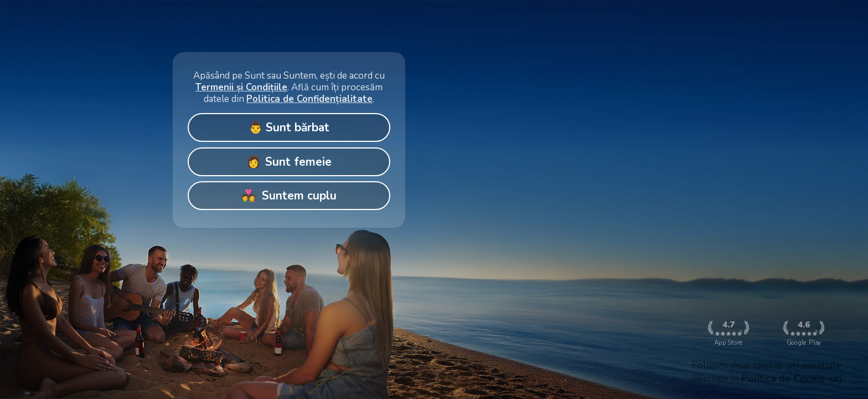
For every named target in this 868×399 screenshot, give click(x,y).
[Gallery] (289, 137)
